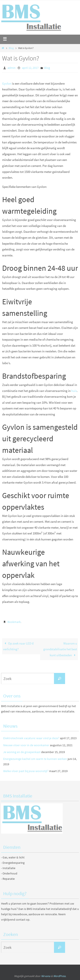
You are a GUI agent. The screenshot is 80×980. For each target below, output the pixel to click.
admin (12, 68)
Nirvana (46, 976)
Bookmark (14, 622)
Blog (11, 48)
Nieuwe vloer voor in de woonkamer (26, 745)
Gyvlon (7, 83)
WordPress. (60, 976)
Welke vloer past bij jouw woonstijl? (26, 771)
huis (74, 391)
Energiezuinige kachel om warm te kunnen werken (35, 759)
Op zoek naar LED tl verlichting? (18, 646)
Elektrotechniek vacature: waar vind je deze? (31, 738)
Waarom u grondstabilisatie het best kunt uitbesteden (60, 649)
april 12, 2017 (30, 68)
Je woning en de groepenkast (22, 752)
